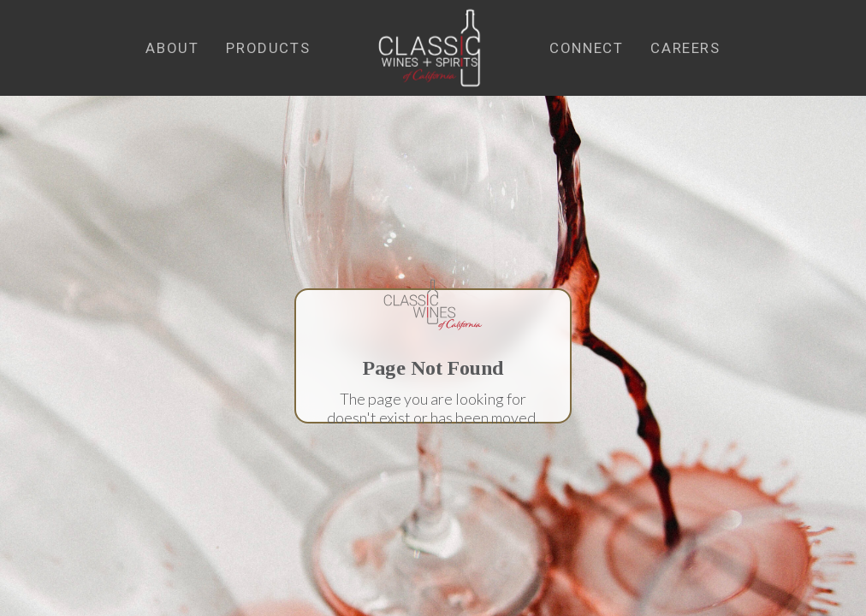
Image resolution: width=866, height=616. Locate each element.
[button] (172, 48)
